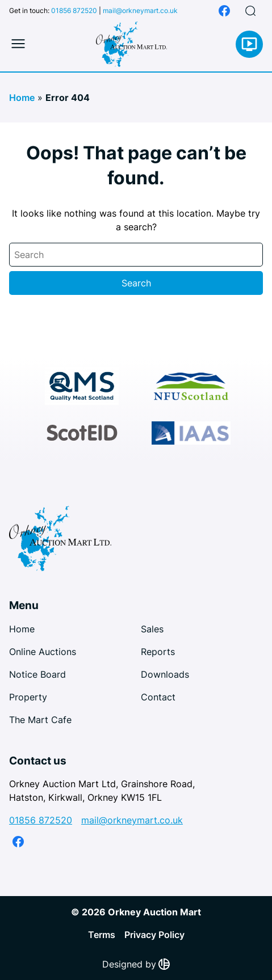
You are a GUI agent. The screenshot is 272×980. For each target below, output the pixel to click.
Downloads (165, 674)
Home (22, 98)
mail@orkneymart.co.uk (140, 10)
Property (28, 697)
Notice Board (37, 674)
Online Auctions (43, 652)
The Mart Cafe (40, 720)
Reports (158, 652)
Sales (152, 629)
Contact (158, 697)
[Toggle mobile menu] (18, 44)
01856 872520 (74, 10)
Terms (102, 935)
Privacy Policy (154, 935)
